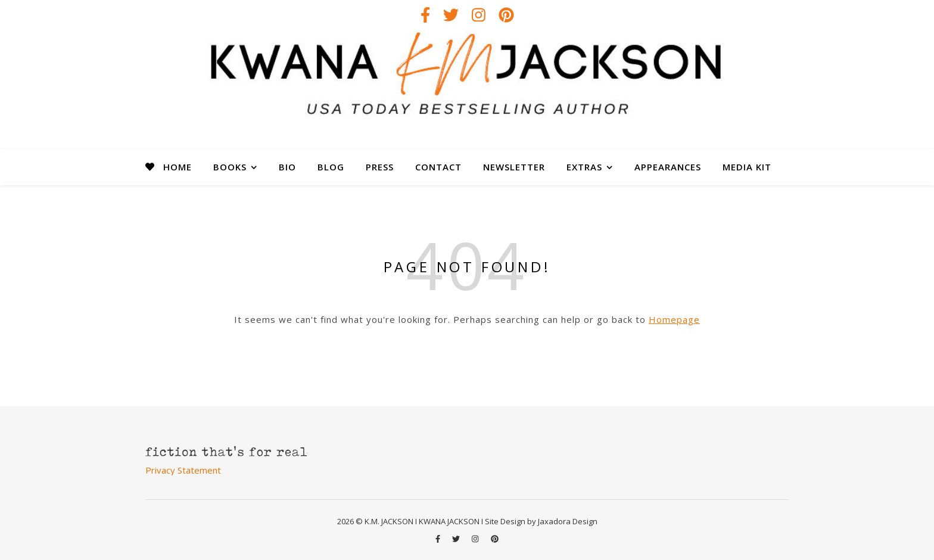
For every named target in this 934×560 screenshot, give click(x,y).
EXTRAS (584, 167)
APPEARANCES (668, 167)
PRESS (380, 167)
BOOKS (230, 167)
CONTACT (438, 167)
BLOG (331, 167)
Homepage (674, 319)
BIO (287, 167)
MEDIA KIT (747, 167)
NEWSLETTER (514, 167)
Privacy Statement (183, 470)
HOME (178, 167)
